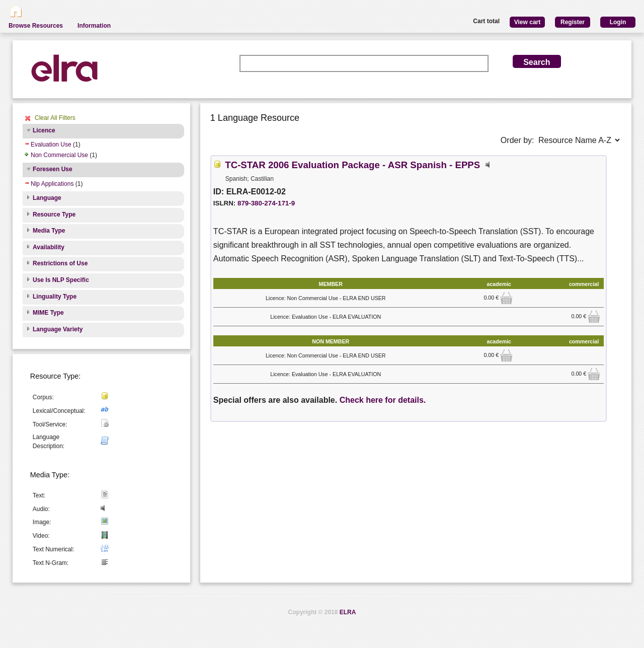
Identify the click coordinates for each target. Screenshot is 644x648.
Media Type (49, 231)
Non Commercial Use (59, 155)
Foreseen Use (53, 169)
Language (47, 198)
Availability (49, 247)
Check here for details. (383, 400)
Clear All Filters (55, 118)
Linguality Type (55, 297)
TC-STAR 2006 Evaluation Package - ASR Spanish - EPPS (352, 165)
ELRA (348, 612)
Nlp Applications (52, 184)
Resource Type (54, 214)
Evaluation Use (51, 145)
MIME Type (48, 313)
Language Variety (58, 329)
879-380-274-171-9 (266, 203)
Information (94, 26)
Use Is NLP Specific (61, 280)
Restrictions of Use (60, 263)
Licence (44, 130)
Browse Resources (36, 26)
